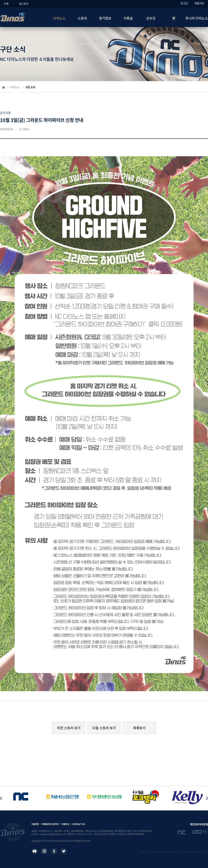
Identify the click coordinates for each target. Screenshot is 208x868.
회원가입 (199, 3)
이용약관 (35, 824)
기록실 (128, 18)
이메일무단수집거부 (50, 824)
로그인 (184, 3)
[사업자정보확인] (106, 831)
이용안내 (65, 824)
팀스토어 (24, 4)
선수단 (151, 18)
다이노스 (59, 18)
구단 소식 (30, 87)
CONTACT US (78, 824)
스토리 (82, 18)
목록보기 (139, 728)
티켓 (6, 4)
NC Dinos (12, 17)
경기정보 (105, 18)
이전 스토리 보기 (69, 728)
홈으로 (4, 87)
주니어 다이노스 (197, 18)
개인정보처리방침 (199, 824)
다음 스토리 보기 (104, 728)
